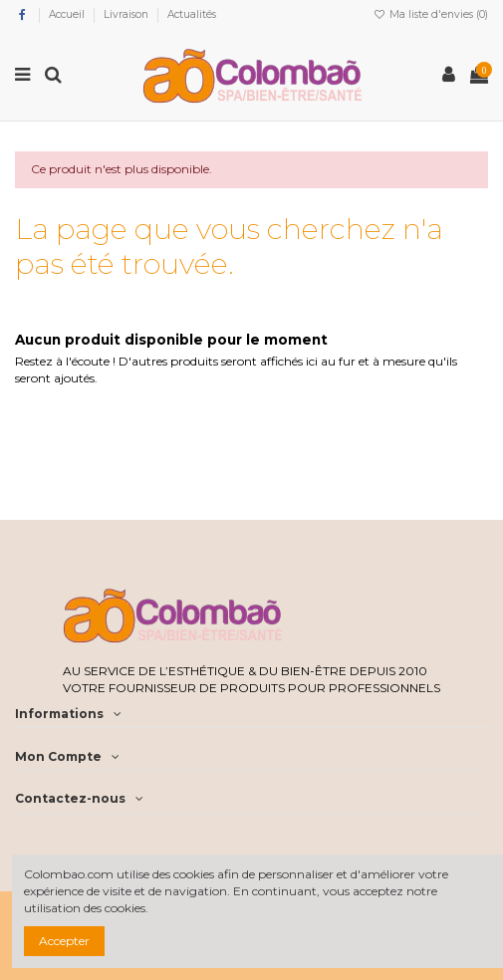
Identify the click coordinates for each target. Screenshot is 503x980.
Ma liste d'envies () (431, 14)
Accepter (64, 941)
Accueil (68, 14)
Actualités (192, 14)
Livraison (127, 14)
